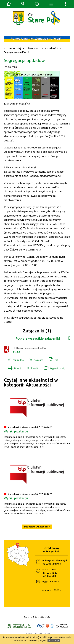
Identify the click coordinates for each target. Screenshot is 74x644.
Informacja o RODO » (51, 590)
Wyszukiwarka (23, 4)
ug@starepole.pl (51, 581)
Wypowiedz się (53, 367)
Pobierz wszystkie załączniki (38, 338)
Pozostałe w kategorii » (37, 527)
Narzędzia (37, 4)
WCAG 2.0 (62, 626)
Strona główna (9, 4)
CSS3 (52, 626)
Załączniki (69, 337)
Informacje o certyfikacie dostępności (19, 626)
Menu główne (51, 4)
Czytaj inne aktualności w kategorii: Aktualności (31, 382)
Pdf (52, 359)
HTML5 (47, 626)
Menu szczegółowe (65, 4)
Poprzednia (15, 359)
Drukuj (13, 367)
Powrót (31, 367)
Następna (35, 359)
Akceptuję (54, 641)
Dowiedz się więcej (37, 641)
